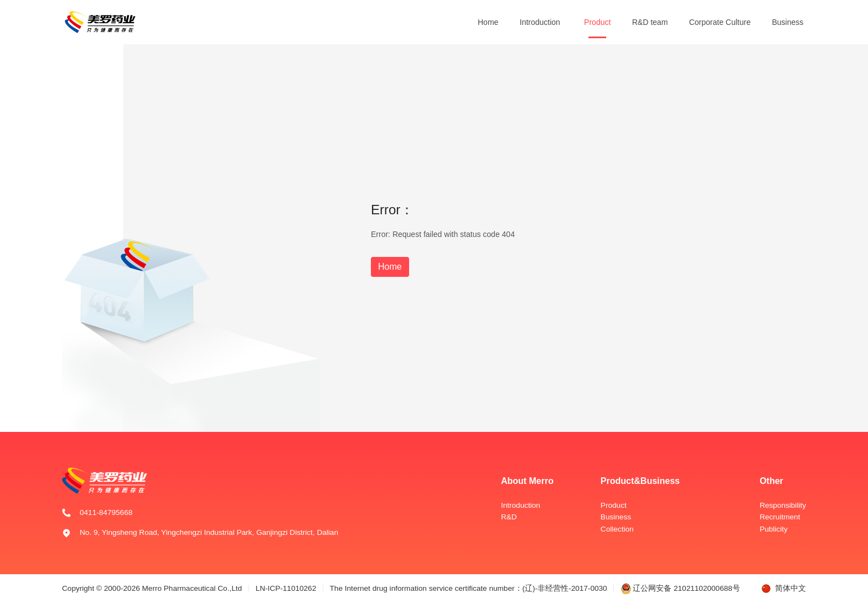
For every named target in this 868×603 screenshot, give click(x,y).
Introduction (540, 22)
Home (488, 22)
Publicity (774, 529)
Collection (617, 529)
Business (787, 22)
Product (597, 22)
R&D (509, 517)
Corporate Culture (720, 22)
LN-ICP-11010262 (286, 588)
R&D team (650, 22)
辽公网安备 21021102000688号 (680, 588)
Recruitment (780, 517)
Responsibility (783, 505)
